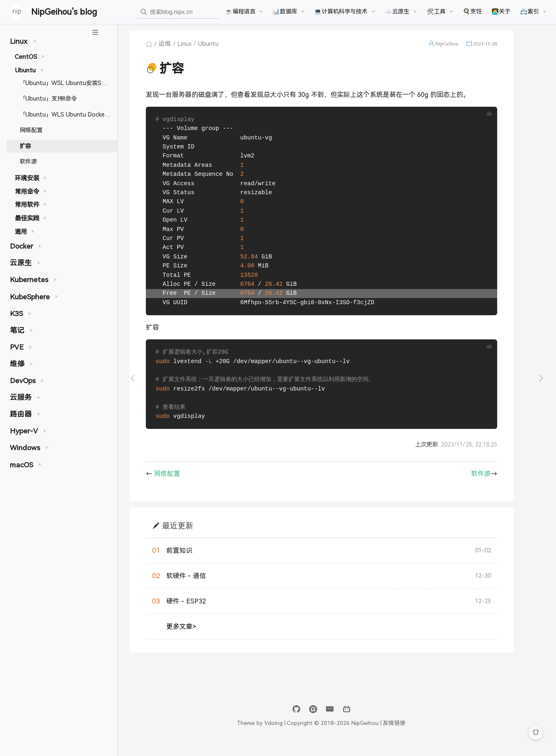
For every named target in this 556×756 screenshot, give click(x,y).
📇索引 (529, 11)
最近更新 (193, 537)
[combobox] (178, 12)
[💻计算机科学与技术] (344, 11)
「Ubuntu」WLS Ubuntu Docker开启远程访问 (68, 114)
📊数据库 (285, 11)
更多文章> (197, 638)
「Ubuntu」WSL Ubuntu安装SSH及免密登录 (68, 83)
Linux (200, 47)
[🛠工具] (440, 11)
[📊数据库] (288, 11)
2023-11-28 (500, 46)
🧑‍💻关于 (501, 11)
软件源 (28, 162)
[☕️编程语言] (244, 11)
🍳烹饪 (472, 11)
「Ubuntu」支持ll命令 (48, 99)
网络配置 (31, 130)
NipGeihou (462, 46)
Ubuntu (224, 47)
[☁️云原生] (401, 11)
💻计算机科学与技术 (341, 11)
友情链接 (410, 735)
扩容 (25, 146)
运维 (180, 47)
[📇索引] (533, 11)
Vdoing (289, 735)
